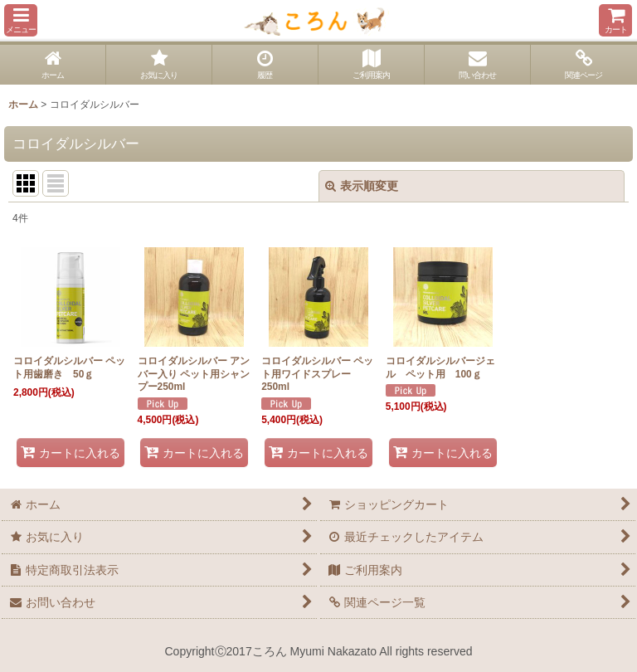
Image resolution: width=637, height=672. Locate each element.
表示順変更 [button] (362, 186)
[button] (21, 20)
